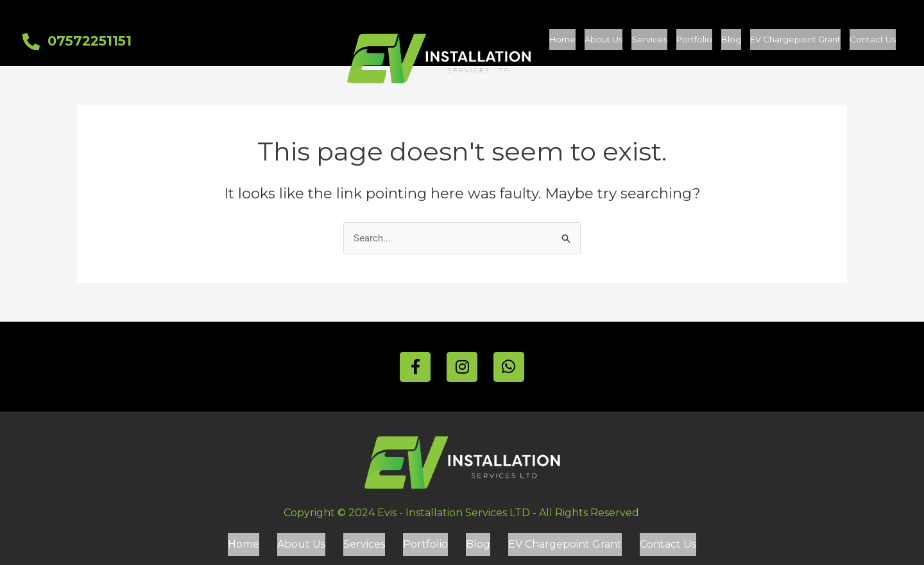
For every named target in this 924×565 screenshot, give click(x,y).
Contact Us (873, 42)
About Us (603, 42)
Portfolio (694, 42)
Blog (731, 42)
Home (562, 42)
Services (649, 42)
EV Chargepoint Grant (795, 42)
